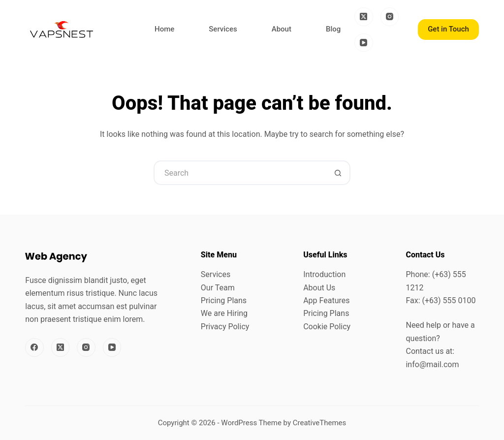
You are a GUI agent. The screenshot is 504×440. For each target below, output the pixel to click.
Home (164, 29)
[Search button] (338, 173)
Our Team (218, 288)
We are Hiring (224, 313)
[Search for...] (240, 173)
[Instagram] (390, 17)
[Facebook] (34, 347)
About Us (319, 288)
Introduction (324, 274)
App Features (326, 300)
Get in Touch (448, 29)
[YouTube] (364, 43)
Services (223, 29)
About (282, 29)
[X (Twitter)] (364, 17)
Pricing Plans (224, 300)
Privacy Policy (225, 327)
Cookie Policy (327, 327)
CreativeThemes (320, 423)
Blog (333, 29)
